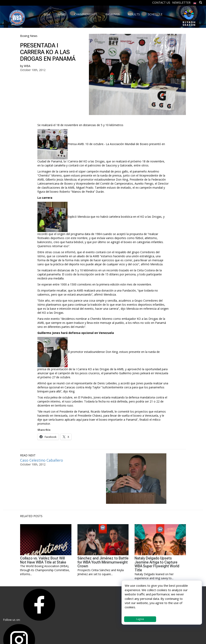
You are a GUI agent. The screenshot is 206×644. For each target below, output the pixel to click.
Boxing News (29, 36)
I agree (140, 619)
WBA (27, 66)
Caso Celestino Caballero (42, 460)
